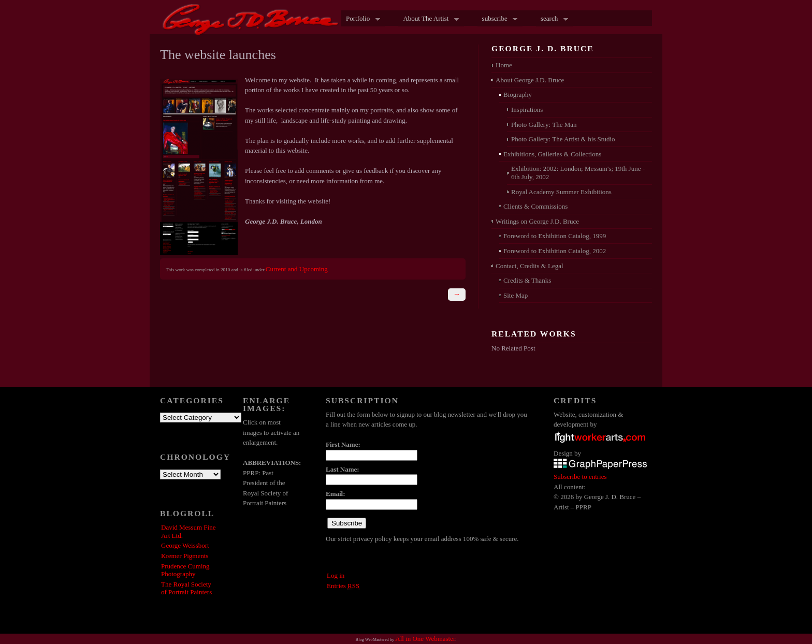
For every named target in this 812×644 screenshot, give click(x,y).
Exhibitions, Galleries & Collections (552, 154)
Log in (336, 575)
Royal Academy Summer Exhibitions (561, 192)
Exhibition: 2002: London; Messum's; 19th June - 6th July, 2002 (578, 173)
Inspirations (527, 109)
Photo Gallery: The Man (544, 125)
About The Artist (428, 19)
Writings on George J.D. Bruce (537, 221)
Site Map (516, 295)
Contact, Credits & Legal (530, 266)
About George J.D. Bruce (530, 80)
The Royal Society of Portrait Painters (186, 588)
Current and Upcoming (297, 269)
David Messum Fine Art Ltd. (188, 531)
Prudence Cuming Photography (185, 570)
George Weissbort (185, 545)
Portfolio (361, 19)
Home (504, 65)
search (552, 19)
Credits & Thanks (527, 280)
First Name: (343, 444)
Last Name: (343, 469)
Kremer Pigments (185, 556)
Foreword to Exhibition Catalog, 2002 (555, 251)
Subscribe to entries (580, 477)
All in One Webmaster (425, 639)
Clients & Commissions (535, 206)
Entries (343, 586)
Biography (518, 94)
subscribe (498, 19)
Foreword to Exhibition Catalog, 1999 (555, 236)
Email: (336, 494)
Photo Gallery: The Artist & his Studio (563, 139)
